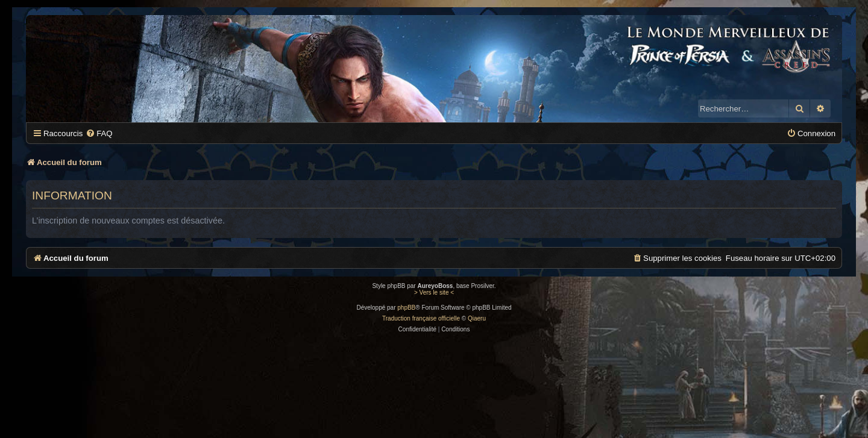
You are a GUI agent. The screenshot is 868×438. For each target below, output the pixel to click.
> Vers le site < (434, 293)
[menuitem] (99, 133)
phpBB (406, 308)
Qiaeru (477, 318)
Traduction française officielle (421, 318)
